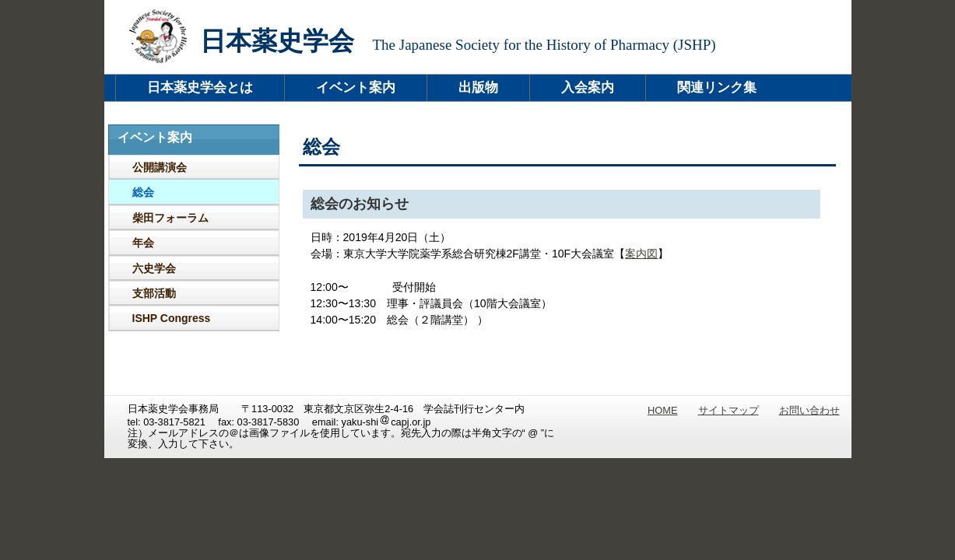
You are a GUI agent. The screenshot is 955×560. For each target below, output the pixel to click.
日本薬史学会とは (200, 87)
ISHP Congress (172, 318)
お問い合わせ (809, 410)
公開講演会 (160, 167)
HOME (662, 410)
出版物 (478, 87)
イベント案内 (356, 87)
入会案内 (588, 87)
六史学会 (154, 268)
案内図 (641, 254)
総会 (143, 192)
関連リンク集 (717, 87)
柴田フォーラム (170, 218)
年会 (143, 243)
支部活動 (154, 293)
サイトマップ (729, 410)
